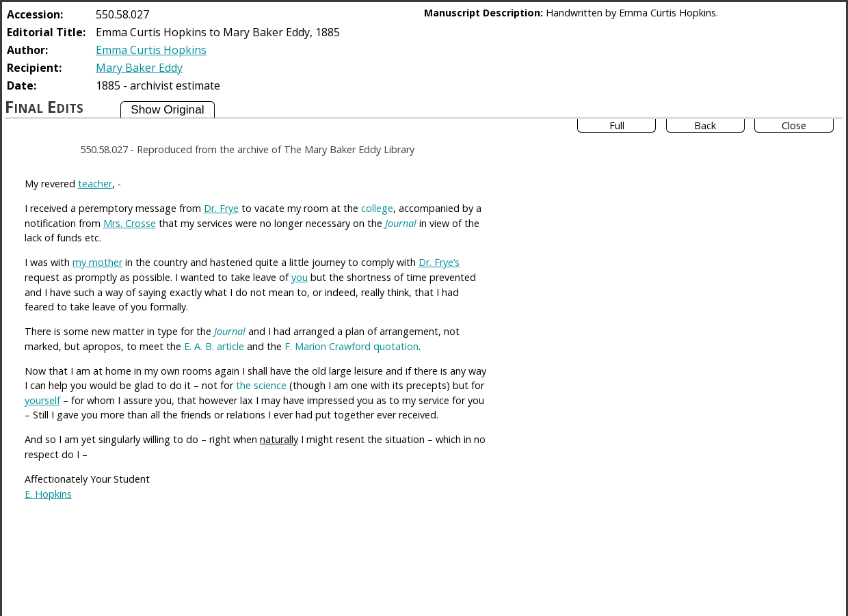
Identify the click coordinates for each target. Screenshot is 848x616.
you (300, 277)
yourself (42, 400)
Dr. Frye (221, 208)
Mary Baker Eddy (139, 68)
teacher (95, 184)
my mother (97, 262)
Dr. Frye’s (439, 262)
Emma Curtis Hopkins (151, 50)
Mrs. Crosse (130, 223)
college (377, 208)
